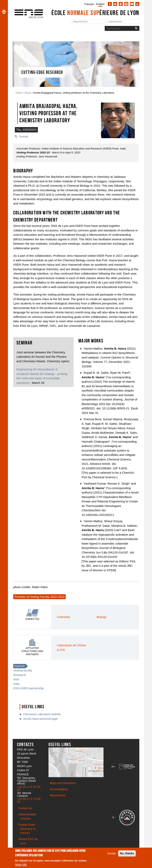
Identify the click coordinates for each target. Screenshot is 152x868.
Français (89, 4)
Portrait (24, 137)
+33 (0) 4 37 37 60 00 (29, 788)
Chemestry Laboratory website (42, 714)
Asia (16, 679)
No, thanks (127, 853)
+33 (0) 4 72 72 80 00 (29, 800)
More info (21, 865)
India (17, 684)
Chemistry (64, 617)
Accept (112, 853)
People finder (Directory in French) (27, 829)
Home (19, 93)
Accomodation (59, 789)
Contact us (25, 808)
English (100, 4)
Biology (102, 617)
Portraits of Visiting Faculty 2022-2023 (39, 597)
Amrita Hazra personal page (40, 719)
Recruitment (58, 795)
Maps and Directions (63, 783)
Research (20, 675)
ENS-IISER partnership (28, 688)
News (28, 93)
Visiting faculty (23, 670)
